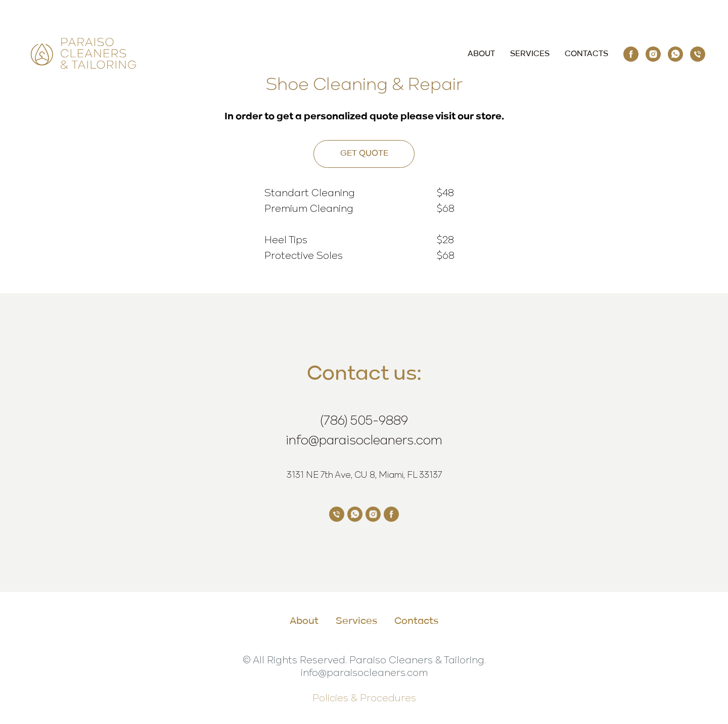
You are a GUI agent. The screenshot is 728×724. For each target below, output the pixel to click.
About (481, 54)
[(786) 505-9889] (698, 54)
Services (530, 54)
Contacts (586, 54)
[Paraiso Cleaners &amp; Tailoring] (631, 54)
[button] (364, 154)
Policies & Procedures (364, 697)
